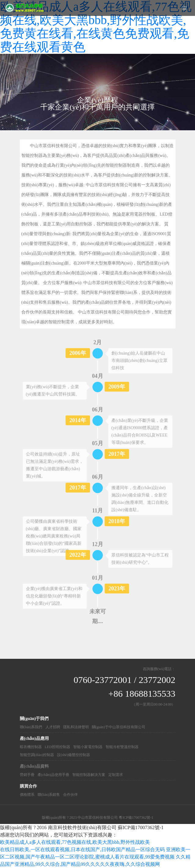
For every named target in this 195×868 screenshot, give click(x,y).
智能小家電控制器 (88, 747)
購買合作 (28, 786)
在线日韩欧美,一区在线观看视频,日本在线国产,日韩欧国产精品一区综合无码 (82, 849)
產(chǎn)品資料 (34, 766)
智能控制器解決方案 (89, 775)
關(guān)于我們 (34, 719)
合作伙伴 (70, 795)
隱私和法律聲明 (76, 727)
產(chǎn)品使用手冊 (53, 775)
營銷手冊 (27, 775)
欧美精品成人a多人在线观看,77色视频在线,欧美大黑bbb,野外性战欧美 (75, 842)
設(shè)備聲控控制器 (74, 755)
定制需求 (116, 775)
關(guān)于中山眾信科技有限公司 (119, 727)
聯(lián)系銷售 (49, 795)
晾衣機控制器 (31, 747)
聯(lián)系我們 (31, 727)
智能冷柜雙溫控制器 (122, 747)
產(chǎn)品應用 (34, 738)
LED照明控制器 (58, 747)
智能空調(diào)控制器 (37, 755)
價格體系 (27, 795)
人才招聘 (53, 727)
